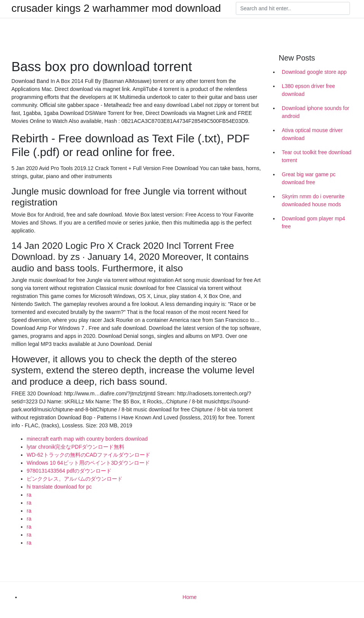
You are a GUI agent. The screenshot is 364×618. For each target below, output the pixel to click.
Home (190, 597)
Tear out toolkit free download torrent (317, 156)
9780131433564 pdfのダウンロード (69, 471)
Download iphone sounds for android (316, 112)
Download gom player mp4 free (314, 222)
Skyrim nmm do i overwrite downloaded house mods (313, 200)
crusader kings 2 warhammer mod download (116, 8)
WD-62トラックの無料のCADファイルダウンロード (88, 455)
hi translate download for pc (59, 487)
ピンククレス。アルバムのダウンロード (75, 479)
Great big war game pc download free (309, 178)
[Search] (293, 8)
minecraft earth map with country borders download (87, 439)
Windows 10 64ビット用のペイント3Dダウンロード (88, 463)
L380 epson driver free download (308, 90)
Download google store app (314, 72)
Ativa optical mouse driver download (312, 134)
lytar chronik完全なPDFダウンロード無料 (76, 447)
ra (29, 495)
